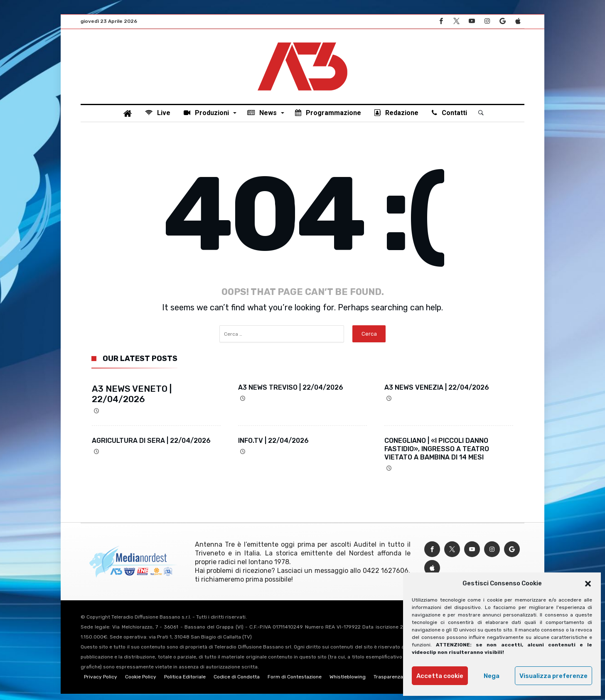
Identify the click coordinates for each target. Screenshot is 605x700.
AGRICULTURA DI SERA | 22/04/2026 (151, 447)
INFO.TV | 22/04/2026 (273, 447)
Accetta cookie (440, 676)
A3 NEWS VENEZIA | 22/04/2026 (437, 394)
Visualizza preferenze (553, 676)
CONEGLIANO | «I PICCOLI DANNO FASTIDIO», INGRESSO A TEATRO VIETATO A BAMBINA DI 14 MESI (437, 455)
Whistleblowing (348, 683)
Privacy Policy (101, 683)
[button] (588, 584)
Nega (492, 676)
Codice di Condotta (237, 683)
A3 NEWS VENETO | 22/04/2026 (132, 400)
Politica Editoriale (185, 683)
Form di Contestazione (295, 683)
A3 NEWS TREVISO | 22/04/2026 (291, 394)
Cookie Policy (141, 683)
